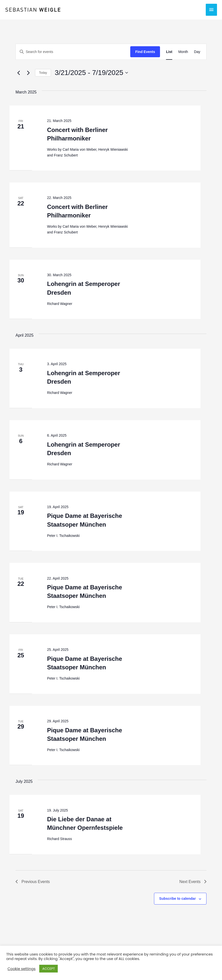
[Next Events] (28, 73)
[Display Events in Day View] (197, 52)
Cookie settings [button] (21, 969)
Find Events (145, 52)
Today (43, 73)
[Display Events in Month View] (183, 52)
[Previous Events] (18, 73)
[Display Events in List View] (169, 52)
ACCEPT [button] (48, 969)
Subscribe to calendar (177, 899)
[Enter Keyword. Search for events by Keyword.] (73, 52)
